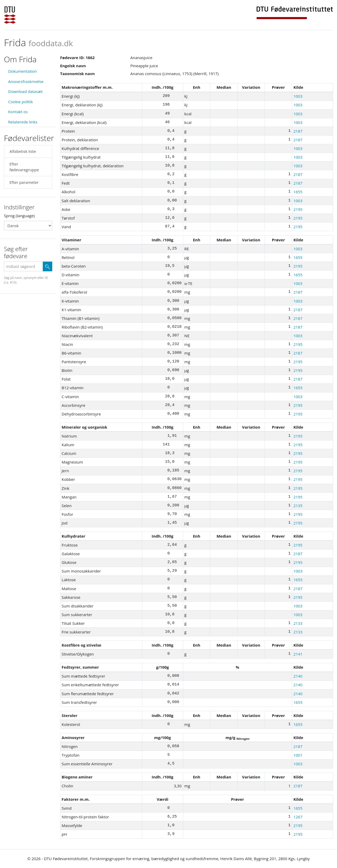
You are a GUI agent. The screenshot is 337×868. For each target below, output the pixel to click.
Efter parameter (24, 182)
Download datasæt (25, 91)
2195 (298, 209)
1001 (298, 755)
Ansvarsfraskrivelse (26, 81)
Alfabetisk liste (23, 151)
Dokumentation (23, 71)
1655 (298, 192)
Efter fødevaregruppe (24, 167)
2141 (298, 654)
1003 (298, 96)
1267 (298, 817)
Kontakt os (18, 112)
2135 (298, 506)
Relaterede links (23, 122)
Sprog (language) (19, 216)
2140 (298, 676)
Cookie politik (20, 102)
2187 (298, 131)
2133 (298, 623)
